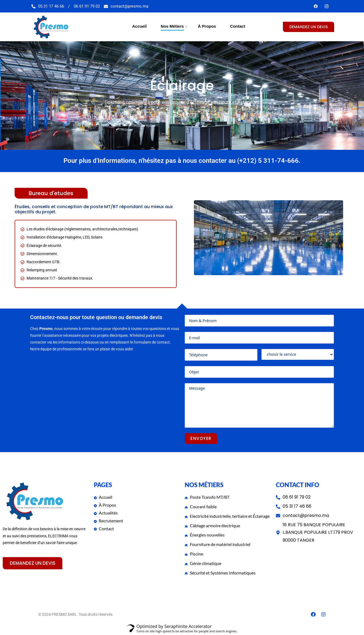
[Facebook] (316, 6)
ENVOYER (201, 438)
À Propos (207, 26)
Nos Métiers (173, 26)
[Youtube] (327, 6)
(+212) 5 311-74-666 (268, 161)
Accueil (139, 26)
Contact (238, 26)
